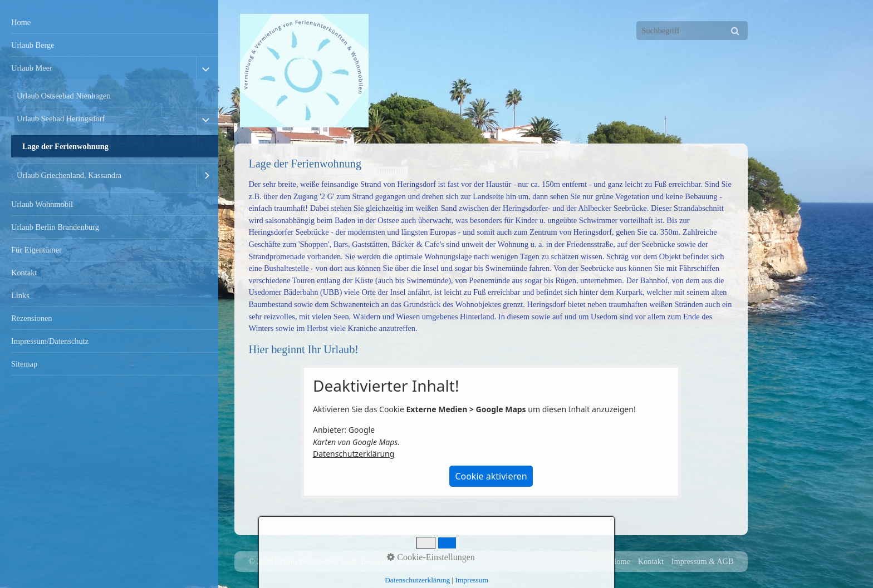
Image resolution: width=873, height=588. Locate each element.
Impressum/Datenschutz (50, 341)
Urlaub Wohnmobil (42, 204)
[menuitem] (109, 23)
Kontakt (24, 273)
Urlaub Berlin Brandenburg (55, 227)
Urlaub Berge (33, 45)
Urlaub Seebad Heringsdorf (61, 118)
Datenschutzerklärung (354, 454)
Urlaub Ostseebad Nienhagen (64, 96)
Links (20, 295)
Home (21, 22)
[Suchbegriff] (692, 31)
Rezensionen (32, 318)
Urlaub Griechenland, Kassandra (69, 175)
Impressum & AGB (703, 561)
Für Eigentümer (36, 250)
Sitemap (24, 364)
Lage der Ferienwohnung (65, 146)
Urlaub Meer (32, 68)
